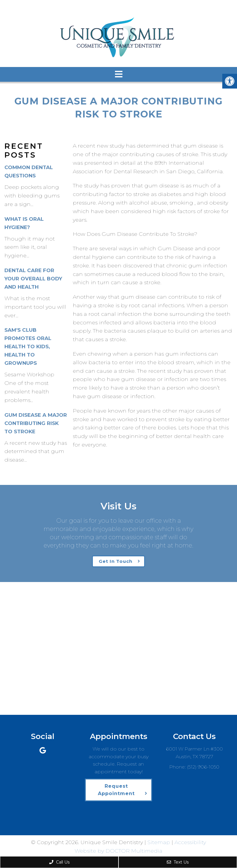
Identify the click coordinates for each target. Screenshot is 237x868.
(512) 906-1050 (203, 767)
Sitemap (159, 842)
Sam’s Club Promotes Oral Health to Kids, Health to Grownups (28, 346)
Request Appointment (116, 790)
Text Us (178, 862)
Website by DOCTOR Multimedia (119, 851)
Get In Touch (116, 561)
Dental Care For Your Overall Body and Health (33, 279)
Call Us (59, 862)
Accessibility (190, 842)
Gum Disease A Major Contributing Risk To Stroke (36, 423)
